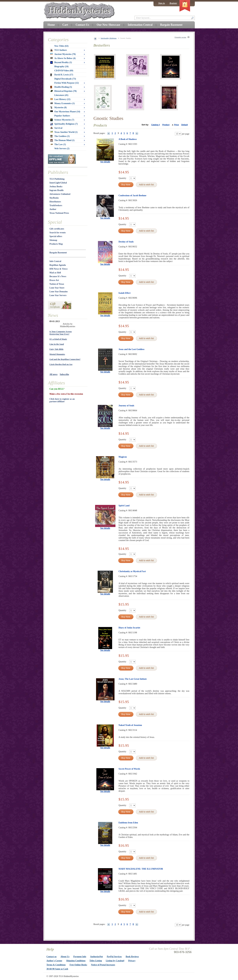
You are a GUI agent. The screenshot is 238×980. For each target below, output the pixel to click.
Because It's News (58, 276)
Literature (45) (61, 95)
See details (105, 162)
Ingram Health (57, 190)
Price (176, 125)
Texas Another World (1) (64, 132)
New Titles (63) (62, 46)
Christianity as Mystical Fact (132, 571)
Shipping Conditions (76, 961)
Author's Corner (54, 961)
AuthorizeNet (96, 957)
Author (53, 209)
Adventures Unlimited (60, 194)
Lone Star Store (57, 288)
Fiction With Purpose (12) (67, 83)
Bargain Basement (58, 253)
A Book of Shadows (128, 139)
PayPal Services (114, 957)
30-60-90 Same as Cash (57, 969)
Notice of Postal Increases (103, 965)
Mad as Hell (55, 273)
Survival (56, 128)
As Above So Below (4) (63, 58)
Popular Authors (62, 116)
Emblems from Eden (128, 823)
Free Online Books (78, 965)
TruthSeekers (56, 205)
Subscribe (64, 374)
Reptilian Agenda (58, 265)
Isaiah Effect (125, 293)
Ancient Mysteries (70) (63, 54)
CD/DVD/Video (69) (64, 71)
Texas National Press (59, 213)
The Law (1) (58, 144)
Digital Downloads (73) (65, 79)
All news (54, 374)
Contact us (52, 957)
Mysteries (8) (59, 108)
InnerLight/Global (58, 183)
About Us (65, 957)
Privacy (132, 961)
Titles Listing (96, 961)
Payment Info (80, 957)
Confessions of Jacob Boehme (132, 196)
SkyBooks (54, 198)
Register (173, 3)
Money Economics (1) (63, 103)
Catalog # (156, 125)
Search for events (58, 233)
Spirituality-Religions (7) (64, 124)
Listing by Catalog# (115, 961)
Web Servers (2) (62, 149)
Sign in (162, 3)
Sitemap (53, 240)
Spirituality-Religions (109, 38)
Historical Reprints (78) (64, 91)
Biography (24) (62, 66)
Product (166, 125)
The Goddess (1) (60, 136)
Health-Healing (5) (61, 87)
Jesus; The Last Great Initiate (133, 679)
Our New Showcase (108, 25)
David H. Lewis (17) (62, 75)
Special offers (56, 236)
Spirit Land (124, 506)
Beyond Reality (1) (61, 62)
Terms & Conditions (56, 965)
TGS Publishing (57, 179)
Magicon (123, 457)
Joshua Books (56, 187)
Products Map (56, 244)
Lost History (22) (60, 99)
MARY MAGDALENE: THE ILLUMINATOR (141, 869)
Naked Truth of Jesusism (130, 725)
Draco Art (54, 280)
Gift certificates (57, 229)
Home (51, 25)
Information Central (140, 25)
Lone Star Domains (59, 292)
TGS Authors (59, 50)
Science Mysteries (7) (62, 120)
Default (185, 125)
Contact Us (82, 25)
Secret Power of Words (129, 769)
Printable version (180, 37)
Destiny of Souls (126, 242)
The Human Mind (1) (62, 140)
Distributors (55, 202)
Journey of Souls (126, 406)
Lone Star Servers (58, 295)
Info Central (55, 261)
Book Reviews (132, 957)
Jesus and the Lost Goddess (132, 349)
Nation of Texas (57, 284)
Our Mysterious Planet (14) (65, 112)
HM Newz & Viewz (59, 269)
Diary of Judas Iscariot (129, 628)
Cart (65, 25)
